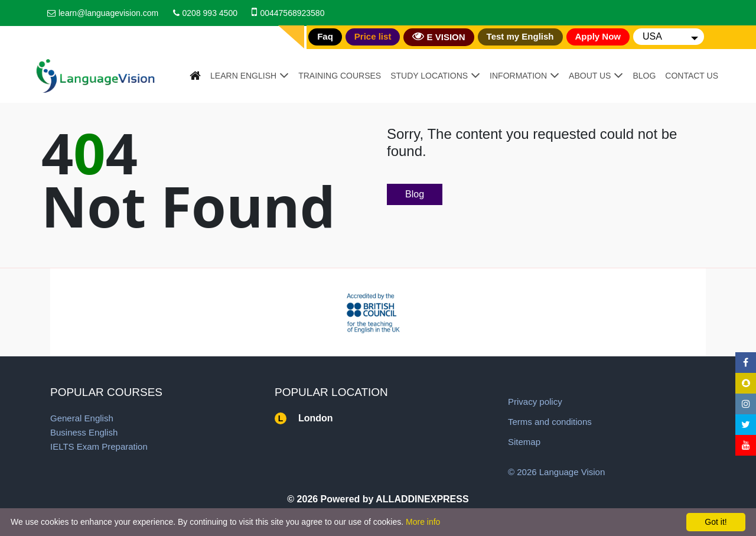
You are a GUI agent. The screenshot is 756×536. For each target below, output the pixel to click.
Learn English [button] (243, 76)
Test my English (520, 36)
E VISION (439, 36)
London (316, 418)
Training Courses (340, 76)
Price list (373, 36)
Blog (644, 76)
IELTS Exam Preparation (99, 446)
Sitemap (524, 442)
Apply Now (598, 36)
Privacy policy (535, 402)
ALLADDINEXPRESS (422, 499)
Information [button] (518, 76)
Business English (84, 432)
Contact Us (692, 76)
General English (82, 418)
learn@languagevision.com (108, 13)
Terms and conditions (550, 422)
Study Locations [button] (429, 76)
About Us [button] (590, 76)
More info (423, 522)
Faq (325, 36)
